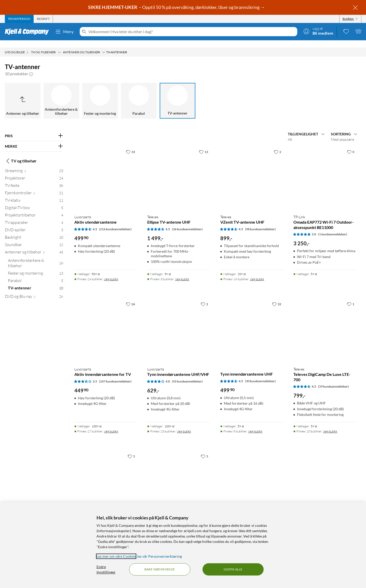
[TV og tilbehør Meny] (59, 45)
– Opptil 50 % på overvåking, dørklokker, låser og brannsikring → (177, 7)
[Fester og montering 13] (36, 267)
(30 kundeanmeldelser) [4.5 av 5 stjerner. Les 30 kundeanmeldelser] (260, 374)
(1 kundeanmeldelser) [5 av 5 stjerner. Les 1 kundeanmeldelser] (333, 227)
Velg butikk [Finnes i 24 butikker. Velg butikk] (111, 272)
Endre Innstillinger (106, 569)
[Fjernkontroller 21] (34, 187)
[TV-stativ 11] (34, 194)
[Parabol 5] (36, 274)
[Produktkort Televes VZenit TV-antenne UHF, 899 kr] (252, 171)
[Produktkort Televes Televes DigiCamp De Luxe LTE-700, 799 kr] (325, 324)
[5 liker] (131, 449)
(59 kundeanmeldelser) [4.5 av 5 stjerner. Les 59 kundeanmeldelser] (334, 379)
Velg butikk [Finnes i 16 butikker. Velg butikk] (257, 272)
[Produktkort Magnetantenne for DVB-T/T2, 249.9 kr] (179, 476)
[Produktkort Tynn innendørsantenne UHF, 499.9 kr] (252, 324)
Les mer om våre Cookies (116, 556)
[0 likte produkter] (346, 31)
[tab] (19, 19)
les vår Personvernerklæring (160, 556)
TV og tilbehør (21, 154)
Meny (64, 32)
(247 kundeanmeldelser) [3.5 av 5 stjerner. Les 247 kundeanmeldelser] (115, 374)
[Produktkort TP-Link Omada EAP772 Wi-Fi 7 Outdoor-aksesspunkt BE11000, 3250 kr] (325, 171)
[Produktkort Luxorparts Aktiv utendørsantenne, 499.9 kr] (106, 171)
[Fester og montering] (100, 94)
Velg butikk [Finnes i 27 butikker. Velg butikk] (111, 424)
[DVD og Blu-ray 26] (34, 290)
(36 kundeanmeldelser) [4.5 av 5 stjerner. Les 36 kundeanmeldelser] (187, 222)
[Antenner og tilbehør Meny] (104, 45)
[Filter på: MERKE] (34, 139)
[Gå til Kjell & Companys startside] (28, 32)
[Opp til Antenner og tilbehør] (23, 94)
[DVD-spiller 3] (34, 224)
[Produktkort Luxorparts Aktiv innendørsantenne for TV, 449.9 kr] (106, 324)
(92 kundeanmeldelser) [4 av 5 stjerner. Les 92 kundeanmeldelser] (187, 374)
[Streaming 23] (34, 165)
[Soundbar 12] (34, 239)
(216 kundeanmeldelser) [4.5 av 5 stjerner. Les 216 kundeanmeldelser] (115, 222)
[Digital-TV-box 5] (34, 202)
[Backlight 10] (34, 231)
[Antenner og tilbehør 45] (34, 246)
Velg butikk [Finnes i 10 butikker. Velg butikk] (330, 424)
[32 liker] (277, 297)
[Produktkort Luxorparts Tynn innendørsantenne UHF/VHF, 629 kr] (179, 324)
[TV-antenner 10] (36, 282)
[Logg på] (318, 31)
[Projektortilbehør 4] (34, 209)
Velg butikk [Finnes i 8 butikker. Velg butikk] (255, 424)
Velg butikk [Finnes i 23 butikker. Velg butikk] (184, 424)
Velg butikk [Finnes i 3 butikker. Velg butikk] (182, 272)
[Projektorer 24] (34, 172)
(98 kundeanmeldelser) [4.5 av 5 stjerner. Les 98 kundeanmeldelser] (260, 222)
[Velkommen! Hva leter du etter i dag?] (192, 32)
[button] (31, 67)
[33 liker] (130, 145)
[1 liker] (351, 297)
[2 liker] (277, 145)
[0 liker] (351, 145)
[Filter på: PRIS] (34, 129)
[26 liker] (130, 297)
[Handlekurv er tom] (358, 31)
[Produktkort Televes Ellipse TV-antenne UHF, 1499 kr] (179, 171)
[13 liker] (204, 145)
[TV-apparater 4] (34, 216)
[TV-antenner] (178, 94)
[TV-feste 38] (34, 179)
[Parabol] (139, 94)
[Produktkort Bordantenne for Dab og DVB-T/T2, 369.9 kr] (106, 476)
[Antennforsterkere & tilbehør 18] (36, 257)
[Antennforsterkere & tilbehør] (61, 94)
